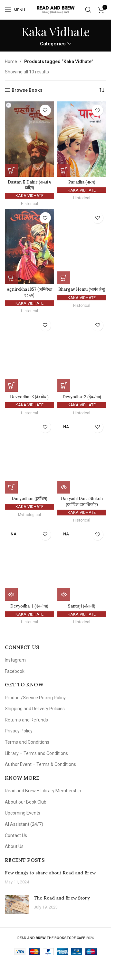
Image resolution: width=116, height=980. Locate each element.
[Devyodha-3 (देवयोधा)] (29, 354)
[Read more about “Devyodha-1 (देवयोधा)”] (11, 594)
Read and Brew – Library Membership (43, 791)
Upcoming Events (23, 813)
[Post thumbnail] (17, 905)
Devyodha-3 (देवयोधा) (29, 397)
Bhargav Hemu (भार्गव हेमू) (82, 289)
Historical (29, 204)
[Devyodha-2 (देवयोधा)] (82, 354)
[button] (11, 170)
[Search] (88, 10)
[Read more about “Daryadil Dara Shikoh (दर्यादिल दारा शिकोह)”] (64, 487)
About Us (14, 846)
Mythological (29, 515)
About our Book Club (26, 802)
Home (11, 61)
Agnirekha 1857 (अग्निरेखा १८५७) (29, 292)
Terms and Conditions (27, 742)
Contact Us (16, 835)
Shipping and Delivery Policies (35, 709)
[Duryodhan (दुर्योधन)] (29, 456)
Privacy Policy (19, 731)
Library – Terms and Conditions (36, 753)
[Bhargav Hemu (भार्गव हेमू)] (82, 247)
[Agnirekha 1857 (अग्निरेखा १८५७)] (29, 247)
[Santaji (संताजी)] (82, 563)
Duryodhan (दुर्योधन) (29, 498)
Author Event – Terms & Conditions (40, 764)
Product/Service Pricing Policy (35, 698)
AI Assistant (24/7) (24, 824)
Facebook (15, 671)
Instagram (15, 660)
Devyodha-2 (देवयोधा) (82, 397)
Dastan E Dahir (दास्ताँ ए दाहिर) (29, 185)
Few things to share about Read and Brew (50, 873)
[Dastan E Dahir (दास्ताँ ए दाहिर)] (29, 139)
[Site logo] (56, 9)
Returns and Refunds (26, 720)
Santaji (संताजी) (82, 606)
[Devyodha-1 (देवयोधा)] (29, 563)
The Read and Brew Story (62, 898)
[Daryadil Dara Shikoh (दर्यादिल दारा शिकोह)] (82, 456)
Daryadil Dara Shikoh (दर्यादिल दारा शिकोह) (82, 501)
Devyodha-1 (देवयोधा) (29, 606)
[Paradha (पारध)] (82, 139)
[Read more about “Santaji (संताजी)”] (64, 594)
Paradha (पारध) (82, 182)
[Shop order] (101, 90)
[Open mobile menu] (15, 10)
